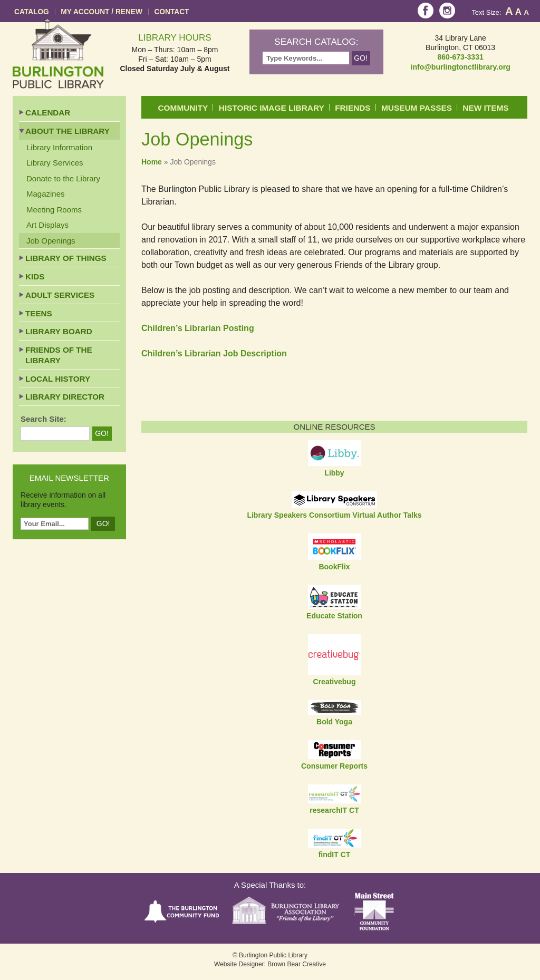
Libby (334, 473)
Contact (171, 12)
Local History (58, 379)
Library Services (55, 163)
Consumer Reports (334, 766)
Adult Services (60, 295)
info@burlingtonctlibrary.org (461, 67)
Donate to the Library (63, 178)
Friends (353, 108)
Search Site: (44, 419)
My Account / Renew (102, 12)
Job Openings (51, 241)
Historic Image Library (272, 108)
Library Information (59, 147)
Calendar (48, 113)
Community (183, 108)
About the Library (67, 131)
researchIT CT (334, 810)
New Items (485, 108)
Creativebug (335, 682)
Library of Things (66, 258)
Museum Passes (417, 108)
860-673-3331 (461, 57)
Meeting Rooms (54, 210)
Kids (35, 276)
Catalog (32, 12)
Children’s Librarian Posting (198, 328)
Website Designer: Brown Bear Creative (270, 964)
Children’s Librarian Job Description (214, 353)
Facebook (426, 11)
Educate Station (334, 616)
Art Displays (47, 225)
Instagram (447, 11)
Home (152, 162)
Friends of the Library (59, 355)
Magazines (46, 194)
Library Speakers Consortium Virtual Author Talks (334, 515)
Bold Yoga (334, 722)
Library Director (65, 397)
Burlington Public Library (58, 54)
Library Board (59, 331)
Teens (39, 313)
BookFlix (334, 567)
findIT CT (335, 855)
